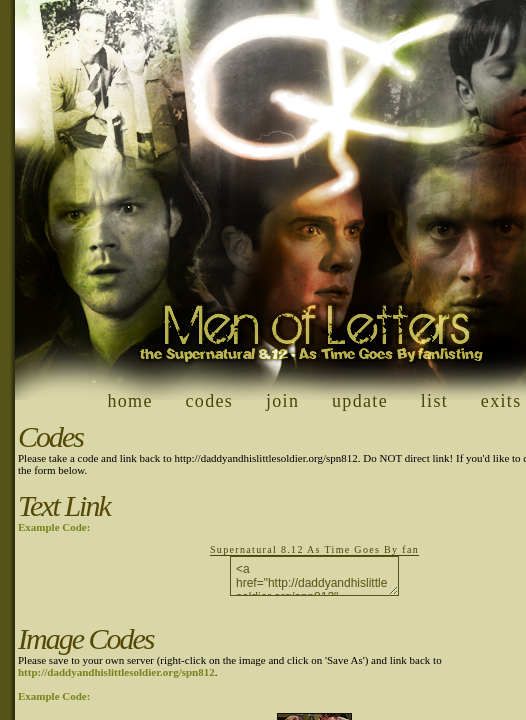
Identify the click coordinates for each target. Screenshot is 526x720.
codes (210, 401)
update (360, 401)
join (282, 401)
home (129, 401)
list (434, 401)
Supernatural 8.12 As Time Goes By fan (314, 549)
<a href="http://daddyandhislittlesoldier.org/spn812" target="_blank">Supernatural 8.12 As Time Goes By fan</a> (314, 576)
